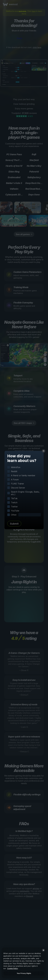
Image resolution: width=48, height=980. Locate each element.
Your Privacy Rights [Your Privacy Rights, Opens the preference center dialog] (24, 973)
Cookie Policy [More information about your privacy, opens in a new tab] (13, 968)
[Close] (43, 950)
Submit (14, 524)
